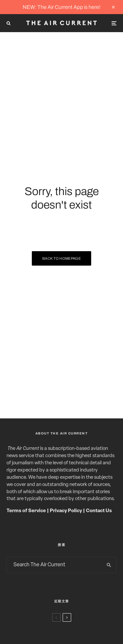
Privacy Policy (66, 511)
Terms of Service (26, 511)
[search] (109, 565)
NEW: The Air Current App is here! (61, 7)
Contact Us (99, 511)
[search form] (54, 565)
